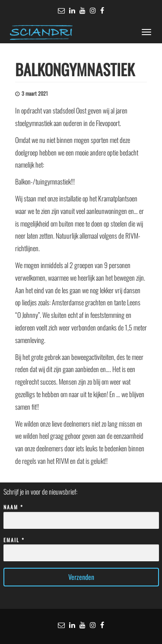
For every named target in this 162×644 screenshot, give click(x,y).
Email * (81, 547)
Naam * (81, 514)
